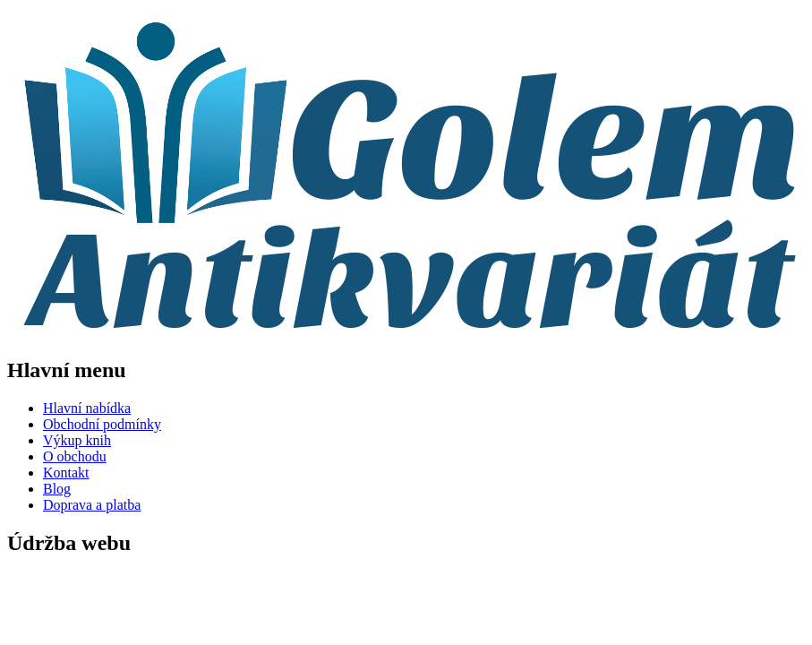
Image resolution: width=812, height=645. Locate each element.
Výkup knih (77, 440)
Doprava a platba (92, 505)
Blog (57, 489)
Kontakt (66, 473)
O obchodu (75, 456)
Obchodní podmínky (102, 424)
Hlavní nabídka (87, 408)
